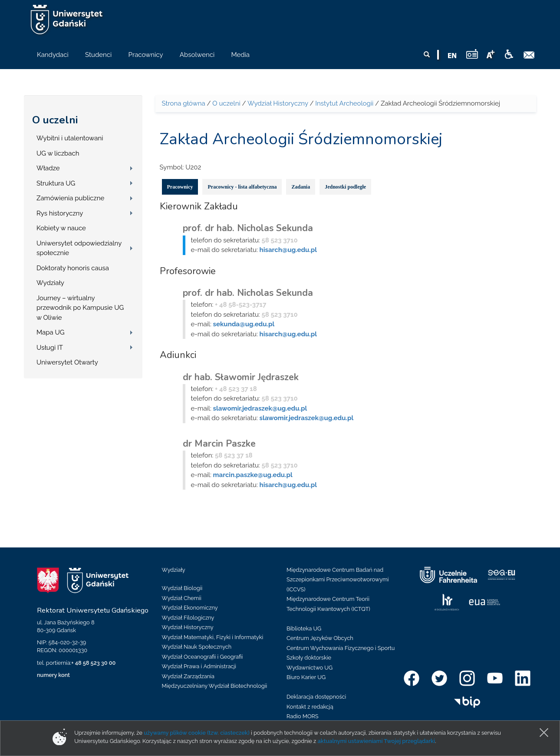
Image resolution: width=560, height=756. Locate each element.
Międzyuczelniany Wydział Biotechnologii (215, 686)
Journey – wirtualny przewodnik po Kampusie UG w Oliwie (80, 308)
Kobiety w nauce (61, 228)
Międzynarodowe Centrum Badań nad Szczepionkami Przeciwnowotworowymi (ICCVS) (338, 580)
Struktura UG (56, 183)
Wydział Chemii (182, 598)
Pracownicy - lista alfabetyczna (242, 187)
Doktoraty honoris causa (73, 268)
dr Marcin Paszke (219, 444)
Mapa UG (51, 332)
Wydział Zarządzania (188, 676)
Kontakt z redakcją (310, 707)
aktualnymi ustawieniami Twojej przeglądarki (376, 741)
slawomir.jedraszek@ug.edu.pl (260, 408)
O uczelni (55, 120)
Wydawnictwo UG (310, 668)
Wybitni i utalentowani (70, 138)
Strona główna (184, 103)
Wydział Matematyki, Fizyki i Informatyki (213, 637)
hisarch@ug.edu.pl (288, 250)
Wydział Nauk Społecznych (197, 647)
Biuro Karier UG (306, 677)
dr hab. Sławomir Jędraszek (241, 377)
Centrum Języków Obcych (320, 638)
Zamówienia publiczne (70, 198)
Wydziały (50, 283)
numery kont (53, 675)
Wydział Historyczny (278, 103)
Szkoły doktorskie (309, 658)
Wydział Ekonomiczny (190, 608)
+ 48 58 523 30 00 (93, 663)
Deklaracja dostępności (316, 697)
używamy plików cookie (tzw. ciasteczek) (197, 733)
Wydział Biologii (182, 588)
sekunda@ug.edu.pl (244, 324)
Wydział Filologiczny (188, 618)
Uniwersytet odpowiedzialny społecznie (79, 248)
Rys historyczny (60, 213)
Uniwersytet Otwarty (67, 362)
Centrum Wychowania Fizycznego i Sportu (341, 648)
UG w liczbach (58, 153)
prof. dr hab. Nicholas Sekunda (248, 228)
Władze (48, 168)
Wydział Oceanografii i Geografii (203, 657)
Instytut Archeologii (344, 103)
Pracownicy (180, 187)
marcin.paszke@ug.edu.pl (253, 475)
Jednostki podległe (345, 187)
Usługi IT (50, 348)
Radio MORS (303, 716)
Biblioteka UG (304, 628)
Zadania (301, 187)
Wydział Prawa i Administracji (199, 666)
